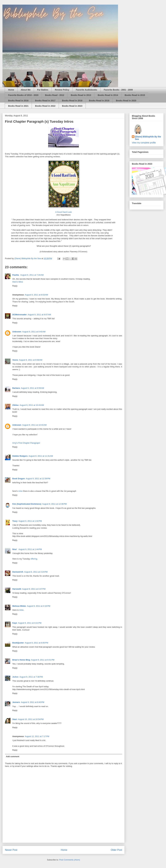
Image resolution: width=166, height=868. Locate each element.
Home (11, 90)
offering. (34, 559)
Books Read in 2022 (45, 106)
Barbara (16, 388)
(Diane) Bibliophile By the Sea (148, 138)
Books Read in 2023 (72, 106)
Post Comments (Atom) (70, 860)
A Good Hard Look (64, 212)
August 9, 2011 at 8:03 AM (36, 295)
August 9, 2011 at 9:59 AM (32, 388)
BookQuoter (18, 643)
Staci (15, 719)
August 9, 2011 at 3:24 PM (36, 572)
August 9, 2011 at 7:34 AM (32, 275)
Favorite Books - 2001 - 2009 (118, 90)
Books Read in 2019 (99, 101)
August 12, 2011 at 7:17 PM (37, 736)
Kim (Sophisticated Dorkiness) (27, 504)
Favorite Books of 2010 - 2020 (23, 95)
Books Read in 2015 (135, 95)
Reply (15, 286)
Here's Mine (18, 282)
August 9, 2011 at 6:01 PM (43, 660)
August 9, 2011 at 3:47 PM (34, 589)
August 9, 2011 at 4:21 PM (30, 623)
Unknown (17, 332)
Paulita (16, 275)
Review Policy (62, 90)
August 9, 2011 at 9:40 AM (34, 332)
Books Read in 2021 (18, 106)
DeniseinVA (18, 572)
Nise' (15, 549)
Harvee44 (17, 589)
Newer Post (11, 850)
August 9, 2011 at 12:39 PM (38, 479)
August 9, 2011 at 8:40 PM (33, 702)
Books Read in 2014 (108, 95)
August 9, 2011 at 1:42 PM (30, 521)
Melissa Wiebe (19, 606)
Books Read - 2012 (55, 95)
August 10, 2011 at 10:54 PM (31, 719)
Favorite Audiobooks (86, 90)
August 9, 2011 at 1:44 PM (30, 549)
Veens (15, 360)
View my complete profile (144, 143)
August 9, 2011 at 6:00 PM (36, 643)
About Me (26, 90)
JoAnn (15, 677)
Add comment (13, 756)
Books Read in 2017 (45, 101)
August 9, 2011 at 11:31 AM (41, 456)
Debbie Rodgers (20, 456)
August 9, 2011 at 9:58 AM (31, 360)
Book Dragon (19, 479)
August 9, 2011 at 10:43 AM (32, 405)
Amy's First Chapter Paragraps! (26, 443)
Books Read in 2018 (72, 101)
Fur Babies (43, 90)
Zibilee (15, 405)
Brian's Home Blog (21, 660)
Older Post (116, 850)
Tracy (15, 521)
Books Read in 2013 (81, 95)
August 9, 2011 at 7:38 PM (31, 677)
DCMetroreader (20, 315)
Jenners (16, 702)
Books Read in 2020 (126, 101)
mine (20, 491)
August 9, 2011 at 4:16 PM (39, 606)
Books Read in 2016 (18, 101)
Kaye (15, 623)
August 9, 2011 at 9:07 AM (39, 315)
